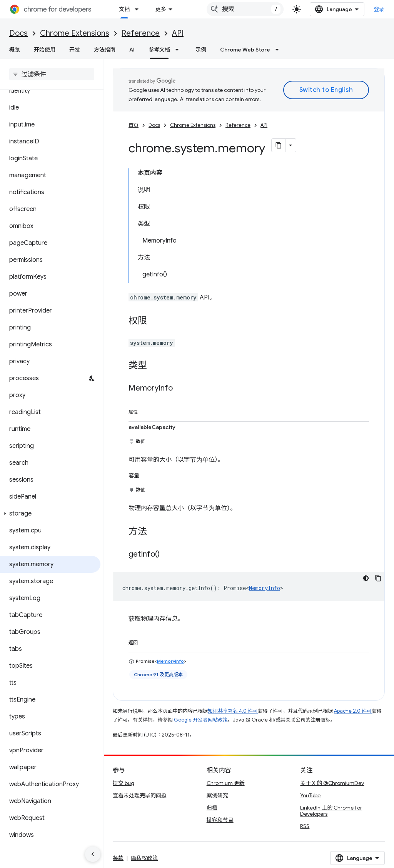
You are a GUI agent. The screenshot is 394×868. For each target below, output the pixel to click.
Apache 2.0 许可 (353, 711)
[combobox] (245, 9)
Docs (18, 33)
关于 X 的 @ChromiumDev (332, 783)
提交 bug (124, 783)
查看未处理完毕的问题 (140, 795)
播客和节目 (220, 820)
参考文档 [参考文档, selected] (159, 50)
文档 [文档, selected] (124, 9)
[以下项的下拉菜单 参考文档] (179, 50)
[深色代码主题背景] (366, 578)
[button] (50, 514)
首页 (134, 125)
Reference (141, 33)
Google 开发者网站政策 (201, 720)
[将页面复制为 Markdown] (279, 145)
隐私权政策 (144, 858)
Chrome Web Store (245, 50)
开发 (75, 50)
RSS (305, 826)
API (178, 33)
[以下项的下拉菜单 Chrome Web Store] (279, 50)
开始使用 (45, 50)
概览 (15, 50)
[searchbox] (52, 74)
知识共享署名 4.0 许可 (233, 711)
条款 (118, 858)
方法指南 (105, 50)
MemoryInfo (265, 588)
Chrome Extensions (75, 33)
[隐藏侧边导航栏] (93, 854)
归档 (212, 808)
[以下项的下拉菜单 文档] (139, 9)
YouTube (310, 795)
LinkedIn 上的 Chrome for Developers (331, 811)
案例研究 (217, 795)
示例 (201, 50)
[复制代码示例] (378, 578)
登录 (379, 9)
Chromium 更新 (226, 783)
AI (132, 50)
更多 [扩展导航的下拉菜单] (160, 9)
